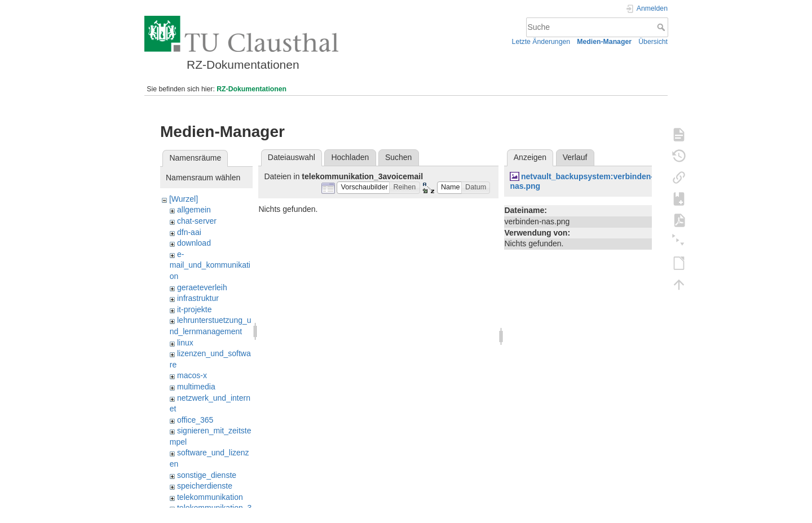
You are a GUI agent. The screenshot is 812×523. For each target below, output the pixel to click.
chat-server (197, 221)
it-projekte (194, 309)
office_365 (195, 420)
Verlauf (575, 157)
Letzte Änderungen (541, 42)
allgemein (194, 210)
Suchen (398, 157)
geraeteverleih (202, 287)
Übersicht (653, 42)
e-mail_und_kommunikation (210, 265)
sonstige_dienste (207, 475)
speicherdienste (205, 486)
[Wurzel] (184, 199)
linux (185, 343)
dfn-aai (189, 232)
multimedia (196, 387)
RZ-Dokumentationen (251, 89)
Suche (662, 27)
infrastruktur (198, 298)
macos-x (192, 375)
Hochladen (350, 157)
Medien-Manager (604, 42)
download (194, 243)
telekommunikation (210, 497)
